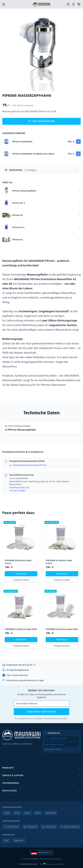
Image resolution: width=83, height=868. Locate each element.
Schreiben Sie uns (55, 744)
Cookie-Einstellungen (28, 864)
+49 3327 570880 (17, 491)
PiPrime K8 (17, 215)
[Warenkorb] (79, 4)
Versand (29, 105)
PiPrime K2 (17, 240)
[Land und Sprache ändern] (42, 852)
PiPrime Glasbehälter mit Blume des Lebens (33, 154)
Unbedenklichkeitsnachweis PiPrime (28, 465)
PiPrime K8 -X (19, 203)
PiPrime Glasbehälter (22, 141)
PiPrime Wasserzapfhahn (24, 191)
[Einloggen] (73, 4)
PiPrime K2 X (18, 227)
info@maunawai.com (19, 487)
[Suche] (68, 4)
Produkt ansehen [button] (21, 580)
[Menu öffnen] (4, 4)
